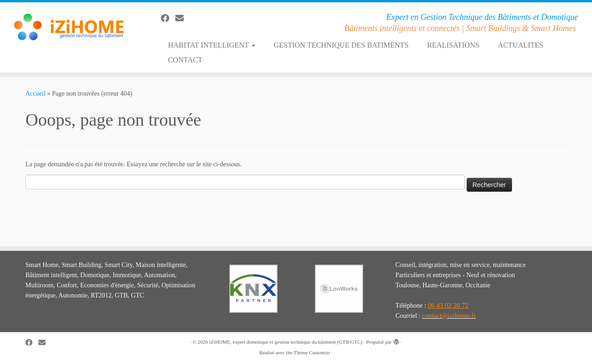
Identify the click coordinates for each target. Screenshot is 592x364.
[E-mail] (182, 18)
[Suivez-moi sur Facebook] (168, 18)
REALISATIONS (453, 45)
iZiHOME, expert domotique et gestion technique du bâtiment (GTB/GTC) (286, 342)
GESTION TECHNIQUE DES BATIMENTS (341, 45)
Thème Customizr (312, 352)
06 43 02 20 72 (448, 305)
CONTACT (185, 60)
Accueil (36, 94)
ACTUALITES (521, 45)
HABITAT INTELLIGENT (212, 45)
